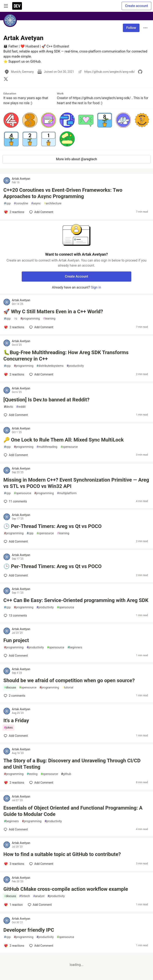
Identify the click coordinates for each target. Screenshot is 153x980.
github (66, 774)
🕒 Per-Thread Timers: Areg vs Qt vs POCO (52, 526)
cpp (7, 203)
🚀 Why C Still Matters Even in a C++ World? (53, 312)
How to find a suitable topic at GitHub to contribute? (62, 854)
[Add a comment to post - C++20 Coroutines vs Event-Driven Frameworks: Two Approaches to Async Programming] (14, 212)
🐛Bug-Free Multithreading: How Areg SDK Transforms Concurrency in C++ (66, 356)
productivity (75, 366)
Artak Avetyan (21, 179)
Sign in (96, 287)
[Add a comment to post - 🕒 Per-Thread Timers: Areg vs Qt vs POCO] (16, 541)
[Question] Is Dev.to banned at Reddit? (46, 400)
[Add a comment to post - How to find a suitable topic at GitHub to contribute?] (14, 864)
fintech (25, 896)
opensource (69, 447)
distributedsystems (50, 366)
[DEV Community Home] (17, 6)
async (36, 203)
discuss (10, 688)
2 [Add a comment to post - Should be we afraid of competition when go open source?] (14, 696)
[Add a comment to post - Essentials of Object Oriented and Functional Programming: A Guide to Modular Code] (16, 829)
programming (30, 319)
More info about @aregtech (77, 159)
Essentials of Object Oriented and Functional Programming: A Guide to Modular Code (73, 811)
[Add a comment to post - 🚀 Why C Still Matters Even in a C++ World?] (14, 327)
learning (49, 319)
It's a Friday (16, 721)
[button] (11, 120)
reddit (21, 407)
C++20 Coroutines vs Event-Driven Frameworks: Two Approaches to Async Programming (63, 193)
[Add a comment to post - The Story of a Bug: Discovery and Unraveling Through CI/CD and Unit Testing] (14, 783)
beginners (75, 647)
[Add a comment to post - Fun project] (16, 656)
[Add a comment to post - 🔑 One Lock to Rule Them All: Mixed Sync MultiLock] (16, 455)
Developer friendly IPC (29, 930)
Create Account (77, 276)
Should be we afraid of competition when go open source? (69, 680)
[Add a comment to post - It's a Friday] (16, 736)
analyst (39, 896)
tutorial (68, 688)
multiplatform (67, 493)
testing (32, 774)
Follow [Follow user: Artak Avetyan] (131, 28)
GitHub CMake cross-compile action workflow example (66, 889)
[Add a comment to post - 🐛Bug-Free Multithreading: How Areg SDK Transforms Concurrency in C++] (14, 374)
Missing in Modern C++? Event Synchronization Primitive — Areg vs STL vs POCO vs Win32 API (76, 483)
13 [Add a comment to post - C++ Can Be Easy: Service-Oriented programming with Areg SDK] (15, 616)
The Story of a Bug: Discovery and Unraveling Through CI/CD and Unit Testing (72, 764)
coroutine (21, 203)
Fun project (16, 640)
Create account (136, 6)
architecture (53, 203)
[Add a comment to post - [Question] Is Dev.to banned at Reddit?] (16, 415)
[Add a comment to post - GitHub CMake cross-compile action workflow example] (13, 905)
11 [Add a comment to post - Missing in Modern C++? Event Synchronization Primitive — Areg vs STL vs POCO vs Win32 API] (15, 501)
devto (9, 407)
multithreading (47, 447)
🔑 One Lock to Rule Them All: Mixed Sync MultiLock (64, 440)
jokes (8, 728)
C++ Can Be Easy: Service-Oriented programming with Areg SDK (76, 600)
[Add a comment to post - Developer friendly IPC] (14, 946)
